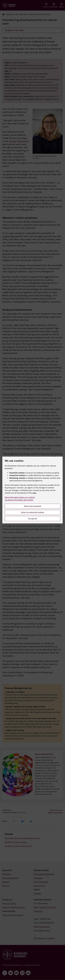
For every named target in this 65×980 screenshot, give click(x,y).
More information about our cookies (20, 497)
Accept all (32, 519)
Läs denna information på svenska (19, 500)
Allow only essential (32, 506)
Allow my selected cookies (32, 512)
